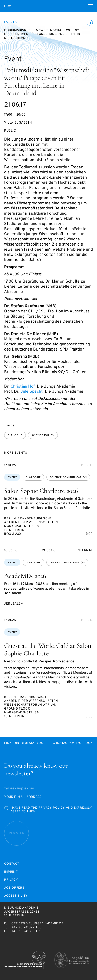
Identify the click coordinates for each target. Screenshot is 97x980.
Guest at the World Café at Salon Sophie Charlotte (48, 649)
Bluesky (28, 743)
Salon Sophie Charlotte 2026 (41, 491)
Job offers (14, 888)
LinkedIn (12, 743)
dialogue (15, 436)
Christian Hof (23, 387)
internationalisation (67, 563)
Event (12, 478)
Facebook (84, 743)
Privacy (11, 880)
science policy (43, 436)
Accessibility (16, 896)
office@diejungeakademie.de (37, 924)
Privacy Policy (52, 808)
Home (9, 6)
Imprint (11, 872)
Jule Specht (32, 392)
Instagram (65, 743)
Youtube (44, 743)
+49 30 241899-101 (26, 931)
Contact (12, 864)
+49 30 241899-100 (27, 927)
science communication (68, 478)
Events (10, 22)
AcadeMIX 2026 (25, 576)
